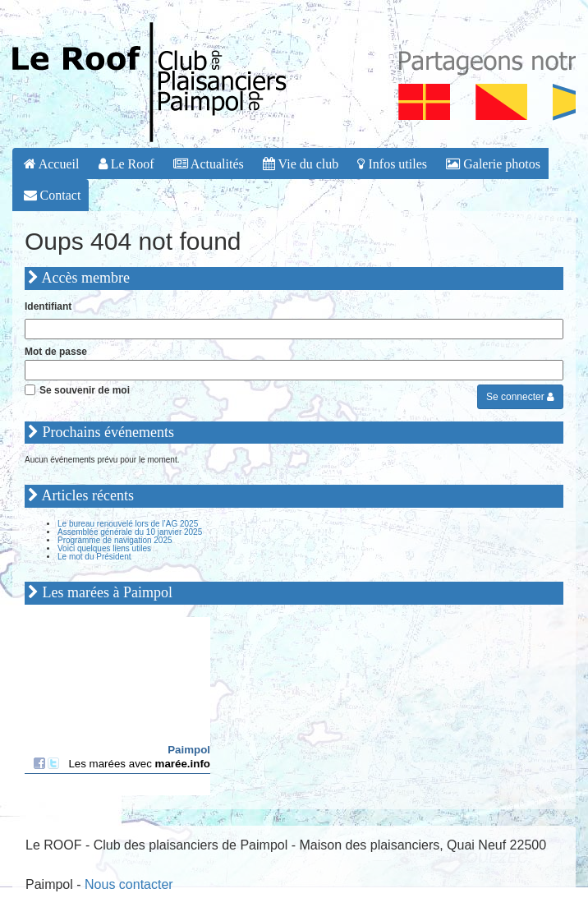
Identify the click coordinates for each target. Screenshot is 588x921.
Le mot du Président (94, 557)
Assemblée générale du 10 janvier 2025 (130, 532)
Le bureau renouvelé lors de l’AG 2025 (128, 524)
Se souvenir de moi (85, 390)
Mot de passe (56, 352)
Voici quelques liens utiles (104, 548)
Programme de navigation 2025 (115, 540)
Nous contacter (129, 884)
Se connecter (520, 397)
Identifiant (48, 306)
